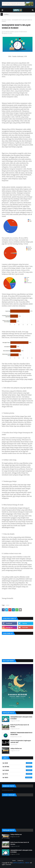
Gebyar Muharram (16, 748)
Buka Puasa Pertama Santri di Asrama (20, 726)
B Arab (18, 770)
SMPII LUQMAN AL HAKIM (21, 863)
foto (18, 774)
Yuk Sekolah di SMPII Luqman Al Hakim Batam (15, 32)
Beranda (4, 20)
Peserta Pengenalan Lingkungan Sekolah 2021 (21, 741)
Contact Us (20, 861)
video (18, 777)
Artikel (9, 20)
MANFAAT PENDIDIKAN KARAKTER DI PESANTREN (21, 734)
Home (14, 861)
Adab (18, 763)
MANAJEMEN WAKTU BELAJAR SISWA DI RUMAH (21, 718)
